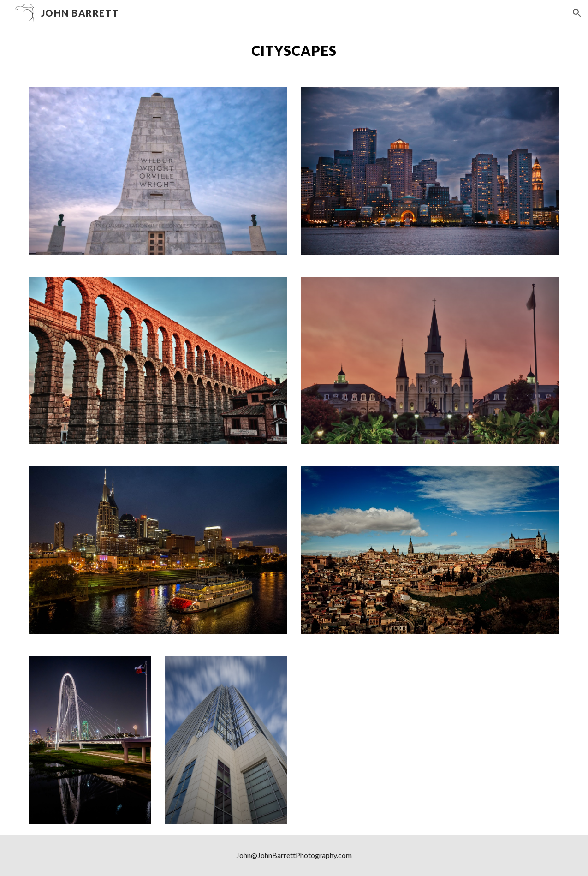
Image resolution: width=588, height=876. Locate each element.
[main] (294, 51)
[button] (577, 13)
